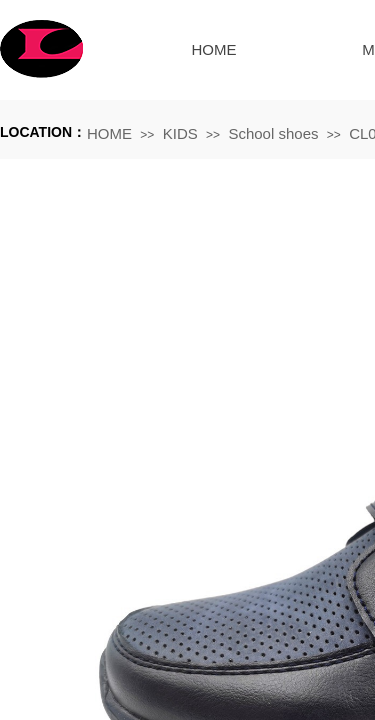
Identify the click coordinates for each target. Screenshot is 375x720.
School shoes (273, 133)
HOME (214, 49)
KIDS (180, 133)
